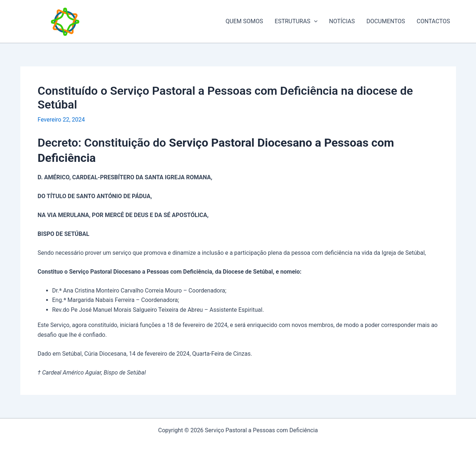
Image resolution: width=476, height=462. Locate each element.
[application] (314, 21)
